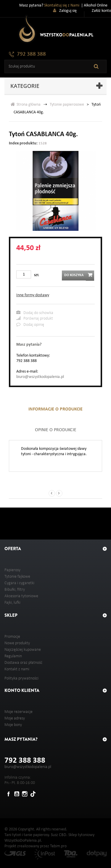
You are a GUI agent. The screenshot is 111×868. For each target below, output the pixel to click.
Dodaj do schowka (35, 313)
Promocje (12, 637)
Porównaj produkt (35, 318)
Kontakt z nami (17, 669)
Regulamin (13, 656)
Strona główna (26, 104)
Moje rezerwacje (18, 712)
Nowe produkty (17, 643)
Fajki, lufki (12, 603)
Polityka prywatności (21, 678)
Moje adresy (15, 718)
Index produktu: (23, 143)
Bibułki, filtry (15, 590)
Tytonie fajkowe (17, 577)
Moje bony (13, 725)
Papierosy (12, 570)
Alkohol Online (96, 5)
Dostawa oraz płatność (23, 663)
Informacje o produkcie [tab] (55, 409)
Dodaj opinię (30, 325)
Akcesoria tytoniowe (21, 596)
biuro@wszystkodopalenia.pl (40, 377)
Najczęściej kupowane (23, 650)
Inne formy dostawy (33, 295)
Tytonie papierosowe (67, 105)
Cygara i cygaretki (19, 583)
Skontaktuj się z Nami (62, 5)
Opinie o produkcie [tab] (56, 430)
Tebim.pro (58, 846)
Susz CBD (59, 835)
